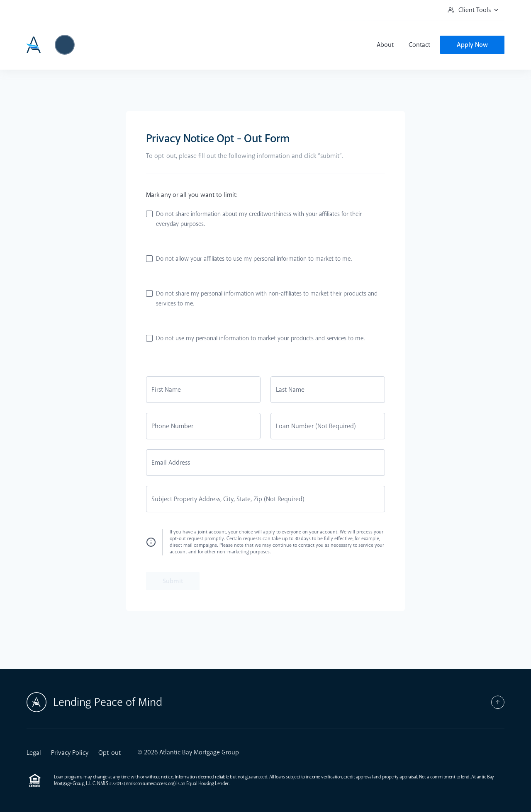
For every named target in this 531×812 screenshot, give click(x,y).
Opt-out (110, 753)
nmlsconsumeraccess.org (150, 784)
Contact (419, 45)
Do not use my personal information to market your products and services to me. (260, 338)
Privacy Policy (70, 753)
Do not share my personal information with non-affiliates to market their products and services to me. (267, 298)
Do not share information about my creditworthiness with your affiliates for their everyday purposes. (259, 219)
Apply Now (472, 45)
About (385, 45)
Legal (34, 753)
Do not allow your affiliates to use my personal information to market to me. (254, 259)
